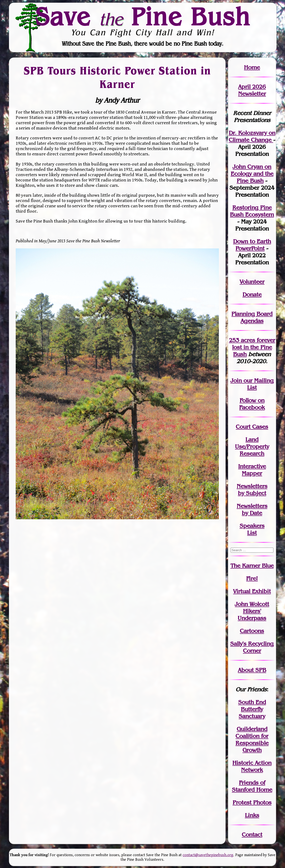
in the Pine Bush (254, 347)
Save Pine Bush (143, 16)
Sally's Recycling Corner (252, 647)
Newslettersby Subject (252, 490)
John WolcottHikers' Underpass (252, 611)
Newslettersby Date (252, 509)
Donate (252, 294)
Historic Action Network (252, 766)
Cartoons (252, 631)
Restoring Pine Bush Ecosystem (252, 211)
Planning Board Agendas (252, 317)
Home (252, 67)
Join (236, 380)
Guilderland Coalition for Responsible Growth (252, 739)
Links (252, 815)
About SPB (252, 670)
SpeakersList (252, 529)
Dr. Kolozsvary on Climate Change (252, 136)
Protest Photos (252, 802)
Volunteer (252, 282)
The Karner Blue (252, 566)
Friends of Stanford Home (252, 786)
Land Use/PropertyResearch (252, 446)
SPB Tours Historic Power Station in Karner (117, 77)
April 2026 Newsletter (252, 90)
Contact (252, 835)
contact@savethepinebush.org (208, 855)
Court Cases (252, 427)
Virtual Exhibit (252, 591)
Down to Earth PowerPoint (252, 245)
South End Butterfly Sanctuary (252, 709)
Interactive (252, 466)
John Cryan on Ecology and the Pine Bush (252, 174)
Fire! (252, 578)
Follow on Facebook (252, 404)
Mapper (252, 473)
